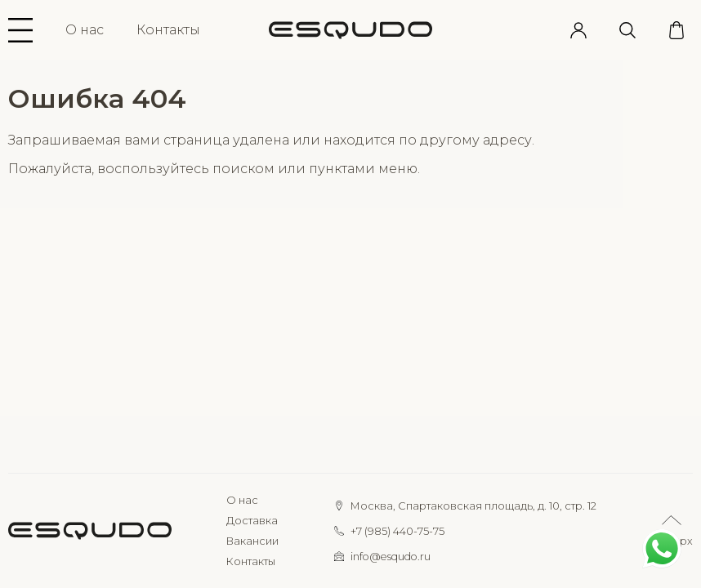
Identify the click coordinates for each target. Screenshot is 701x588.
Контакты (168, 30)
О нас (85, 30)
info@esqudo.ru (391, 557)
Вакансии (252, 541)
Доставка (252, 521)
